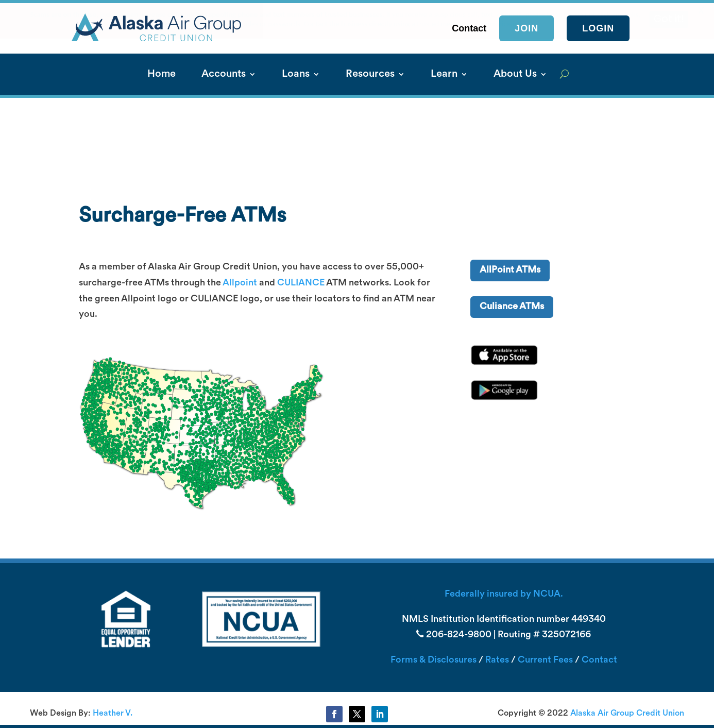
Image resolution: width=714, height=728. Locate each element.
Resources (370, 75)
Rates (497, 660)
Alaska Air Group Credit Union (627, 714)
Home (161, 75)
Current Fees (545, 660)
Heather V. (113, 714)
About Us (515, 75)
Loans (296, 75)
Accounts (224, 75)
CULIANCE (301, 283)
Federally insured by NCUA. (504, 594)
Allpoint (240, 283)
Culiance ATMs (512, 307)
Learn (444, 75)
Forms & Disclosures (433, 660)
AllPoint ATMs (510, 270)
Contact (599, 660)
